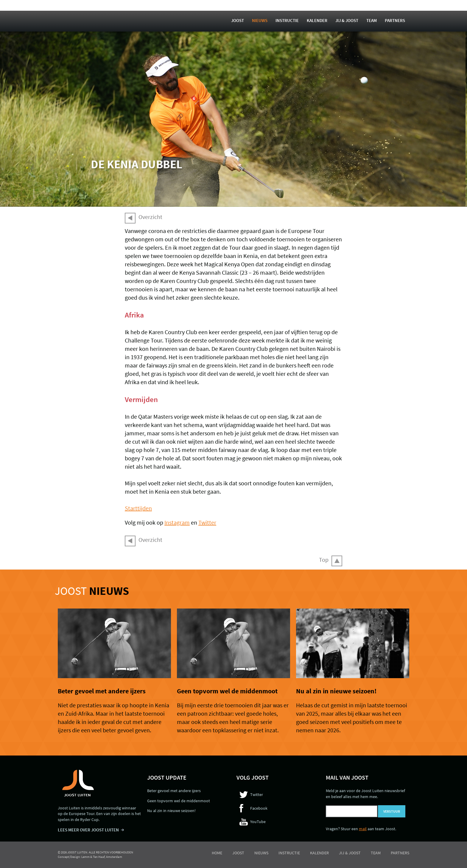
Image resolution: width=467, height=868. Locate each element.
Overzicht (150, 217)
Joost (238, 20)
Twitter (207, 522)
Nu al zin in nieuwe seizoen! (336, 691)
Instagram (177, 522)
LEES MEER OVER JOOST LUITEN (88, 830)
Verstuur (392, 811)
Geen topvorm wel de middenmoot (227, 691)
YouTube (258, 822)
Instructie (287, 20)
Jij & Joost (347, 20)
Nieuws (260, 20)
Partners (395, 20)
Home (217, 853)
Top (324, 560)
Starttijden (138, 508)
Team (372, 20)
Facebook (259, 808)
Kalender (317, 20)
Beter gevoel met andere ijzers (102, 691)
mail (363, 829)
